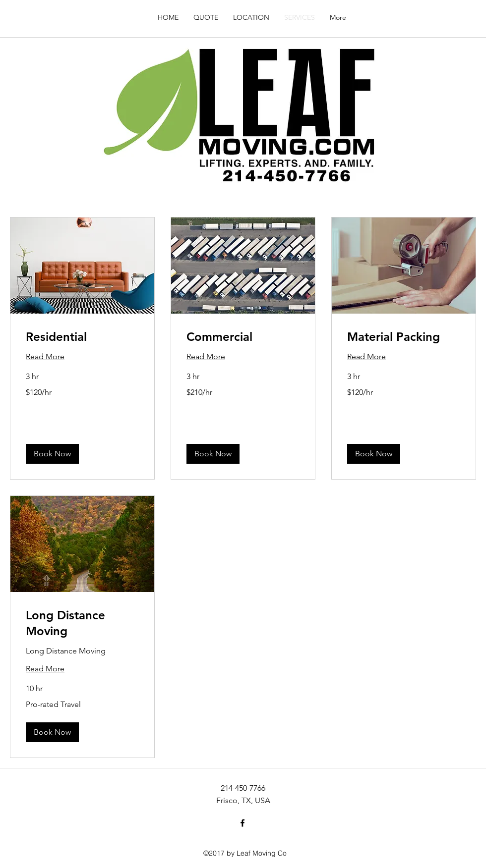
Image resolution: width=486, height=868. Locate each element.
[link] (82, 337)
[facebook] (243, 823)
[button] (52, 454)
